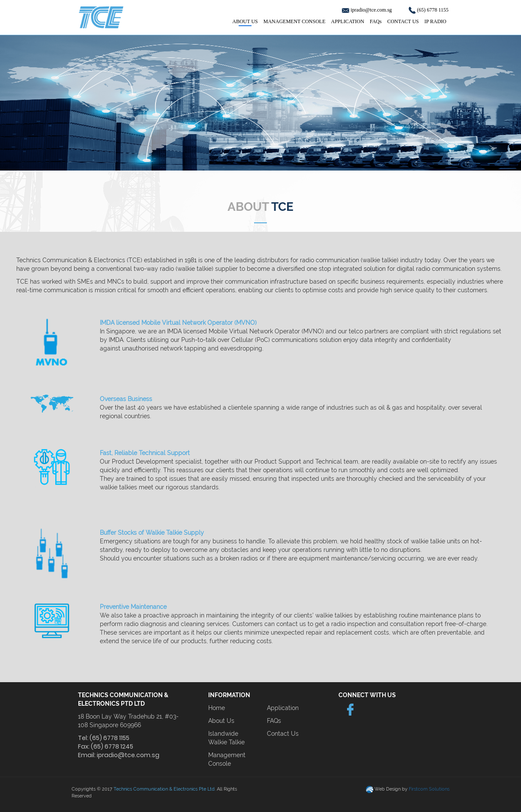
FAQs (376, 21)
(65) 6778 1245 (112, 746)
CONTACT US (403, 21)
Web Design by (412, 789)
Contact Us (283, 734)
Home (217, 708)
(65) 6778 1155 (433, 10)
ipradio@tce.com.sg (372, 10)
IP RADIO (436, 21)
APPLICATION (348, 21)
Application (283, 708)
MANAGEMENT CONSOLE (295, 21)
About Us (221, 721)
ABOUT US (245, 21)
